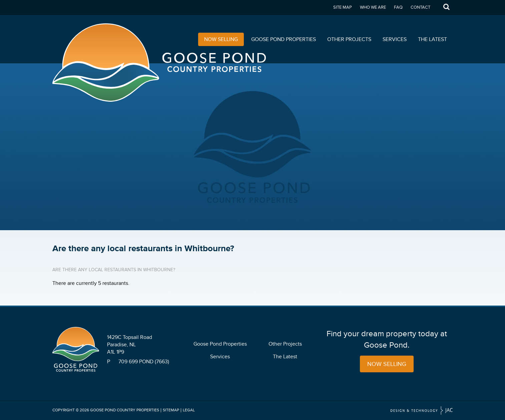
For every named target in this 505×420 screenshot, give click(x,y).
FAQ (398, 7)
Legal (189, 410)
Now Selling (221, 39)
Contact (420, 7)
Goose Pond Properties (284, 39)
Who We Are (373, 7)
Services (395, 39)
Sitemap (171, 410)
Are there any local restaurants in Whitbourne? (114, 270)
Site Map (343, 7)
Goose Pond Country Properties (125, 410)
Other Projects (349, 39)
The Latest (432, 39)
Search (446, 8)
